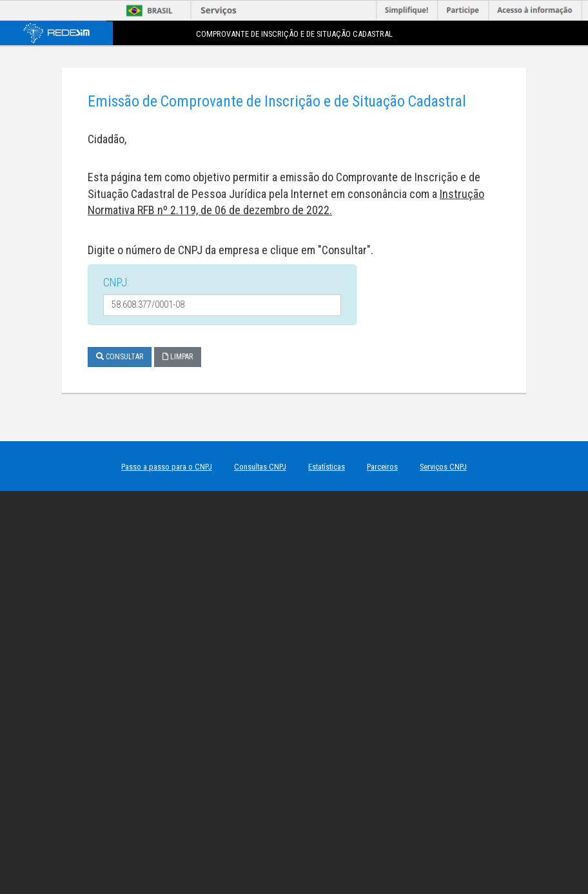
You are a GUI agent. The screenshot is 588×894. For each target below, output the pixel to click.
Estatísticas (327, 467)
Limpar (178, 357)
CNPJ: (116, 282)
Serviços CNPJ (443, 467)
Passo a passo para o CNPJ (167, 467)
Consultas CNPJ (260, 467)
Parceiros (382, 467)
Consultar (120, 357)
